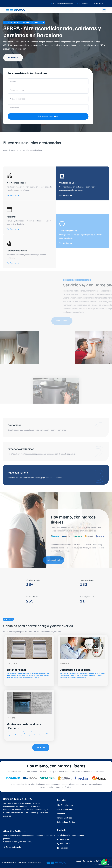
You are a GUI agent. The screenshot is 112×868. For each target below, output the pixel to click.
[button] (104, 10)
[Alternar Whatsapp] (104, 862)
